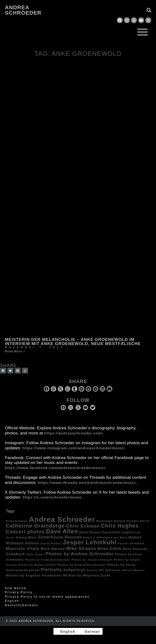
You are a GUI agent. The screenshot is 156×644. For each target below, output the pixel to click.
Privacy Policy (19, 592)
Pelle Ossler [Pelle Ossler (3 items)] (35, 554)
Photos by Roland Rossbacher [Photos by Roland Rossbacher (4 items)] (82, 565)
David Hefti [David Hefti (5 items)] (111, 532)
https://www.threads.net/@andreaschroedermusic (87, 483)
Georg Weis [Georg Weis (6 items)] (26, 537)
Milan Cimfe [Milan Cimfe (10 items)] (109, 549)
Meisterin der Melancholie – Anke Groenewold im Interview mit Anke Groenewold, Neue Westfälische (73, 342)
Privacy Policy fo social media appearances (47, 597)
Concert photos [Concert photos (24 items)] (25, 532)
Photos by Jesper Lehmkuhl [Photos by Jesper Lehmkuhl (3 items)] (92, 560)
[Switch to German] (90, 631)
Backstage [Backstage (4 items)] (105, 521)
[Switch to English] (66, 631)
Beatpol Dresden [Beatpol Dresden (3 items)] (126, 521)
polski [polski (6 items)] (34, 570)
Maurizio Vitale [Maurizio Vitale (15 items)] (23, 548)
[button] (143, 32)
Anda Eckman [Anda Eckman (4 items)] (17, 521)
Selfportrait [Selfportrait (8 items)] (74, 570)
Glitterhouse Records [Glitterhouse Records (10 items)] (60, 537)
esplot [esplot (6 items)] (128, 532)
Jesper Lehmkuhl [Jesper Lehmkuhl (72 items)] (90, 542)
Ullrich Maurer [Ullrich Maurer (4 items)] (133, 570)
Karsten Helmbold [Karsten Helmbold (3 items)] (131, 543)
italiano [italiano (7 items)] (32, 543)
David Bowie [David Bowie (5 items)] (90, 532)
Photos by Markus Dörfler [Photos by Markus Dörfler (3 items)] (37, 565)
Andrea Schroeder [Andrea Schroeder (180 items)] (62, 519)
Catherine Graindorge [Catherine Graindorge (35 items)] (35, 526)
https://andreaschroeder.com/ (74, 433)
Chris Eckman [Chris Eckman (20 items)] (83, 526)
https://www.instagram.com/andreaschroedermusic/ (74, 448)
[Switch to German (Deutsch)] (78, 605)
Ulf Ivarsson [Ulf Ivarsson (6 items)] (110, 570)
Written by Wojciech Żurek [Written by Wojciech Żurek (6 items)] (87, 575)
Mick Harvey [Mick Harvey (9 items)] (53, 549)
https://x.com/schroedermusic (52, 497)
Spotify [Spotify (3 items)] (92, 570)
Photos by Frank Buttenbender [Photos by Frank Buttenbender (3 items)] (48, 560)
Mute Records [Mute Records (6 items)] (135, 549)
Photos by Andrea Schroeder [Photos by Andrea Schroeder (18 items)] (79, 554)
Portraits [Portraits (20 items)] (52, 570)
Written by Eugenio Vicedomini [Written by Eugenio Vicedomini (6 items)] (34, 575)
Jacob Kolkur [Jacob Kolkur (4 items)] (51, 543)
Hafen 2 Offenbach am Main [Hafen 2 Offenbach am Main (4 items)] (105, 537)
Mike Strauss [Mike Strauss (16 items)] (81, 548)
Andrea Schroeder (23, 10)
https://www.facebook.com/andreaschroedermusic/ (55, 468)
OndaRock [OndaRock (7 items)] (15, 554)
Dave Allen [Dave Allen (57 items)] (62, 531)
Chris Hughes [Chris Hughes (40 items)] (120, 526)
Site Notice (16, 588)
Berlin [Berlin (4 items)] (145, 521)
